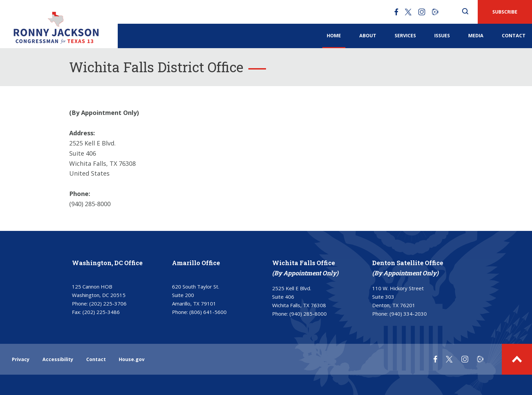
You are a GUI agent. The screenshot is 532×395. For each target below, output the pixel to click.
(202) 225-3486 (101, 312)
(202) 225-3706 (108, 303)
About (368, 35)
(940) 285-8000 (308, 314)
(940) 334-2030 (408, 314)
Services (405, 35)
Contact (514, 35)
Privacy (21, 359)
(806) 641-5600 (208, 312)
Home (334, 35)
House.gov (132, 359)
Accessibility (58, 359)
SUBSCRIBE (505, 12)
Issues (442, 35)
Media (476, 35)
